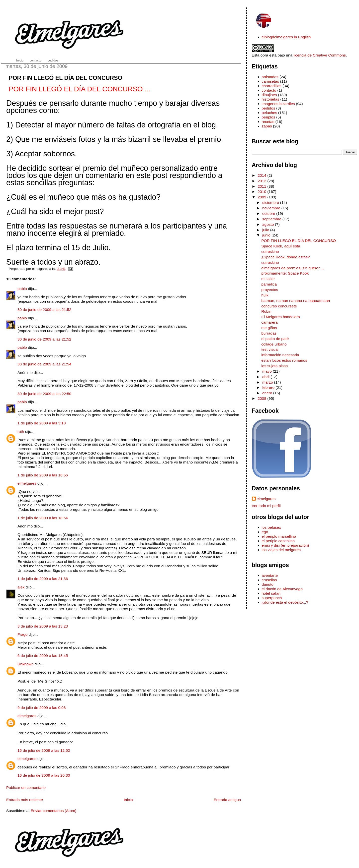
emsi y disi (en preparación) (285, 545)
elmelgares (27, 483)
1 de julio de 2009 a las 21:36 (43, 579)
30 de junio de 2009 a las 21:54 (44, 364)
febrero (269, 387)
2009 (262, 197)
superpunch (272, 598)
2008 (262, 398)
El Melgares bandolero (281, 317)
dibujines (269, 95)
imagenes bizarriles (278, 104)
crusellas (269, 580)
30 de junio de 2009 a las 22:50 (44, 394)
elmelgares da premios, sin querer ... (293, 268)
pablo (22, 289)
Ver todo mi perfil (266, 506)
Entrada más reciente (25, 800)
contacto (269, 90)
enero (268, 393)
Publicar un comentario (26, 787)
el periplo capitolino (278, 541)
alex (21, 587)
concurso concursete (279, 306)
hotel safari (271, 593)
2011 (262, 186)
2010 (262, 192)
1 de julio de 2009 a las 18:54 (43, 518)
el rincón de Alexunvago (282, 589)
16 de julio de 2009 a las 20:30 (44, 775)
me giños (269, 328)
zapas (267, 126)
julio (266, 230)
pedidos (269, 108)
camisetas (270, 81)
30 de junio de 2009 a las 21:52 (44, 310)
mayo (268, 371)
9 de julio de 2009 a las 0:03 (42, 708)
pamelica (269, 284)
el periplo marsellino (279, 536)
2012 (262, 181)
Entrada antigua (227, 800)
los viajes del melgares (281, 550)
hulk (265, 295)
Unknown (26, 664)
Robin (266, 311)
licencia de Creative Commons (320, 55)
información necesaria (280, 355)
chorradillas (272, 86)
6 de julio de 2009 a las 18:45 (43, 656)
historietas (271, 99)
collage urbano (274, 344)
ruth (21, 432)
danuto (268, 584)
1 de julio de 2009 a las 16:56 (43, 475)
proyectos (270, 290)
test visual (270, 349)
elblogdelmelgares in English (286, 37)
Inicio (128, 800)
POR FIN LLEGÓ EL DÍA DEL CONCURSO (66, 78)
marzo (268, 382)
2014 (262, 175)
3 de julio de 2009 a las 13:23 (43, 626)
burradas (269, 333)
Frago (22, 634)
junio (267, 235)
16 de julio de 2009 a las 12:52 (44, 750)
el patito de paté (275, 339)
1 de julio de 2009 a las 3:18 (42, 423)
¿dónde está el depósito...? (285, 602)
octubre (269, 213)
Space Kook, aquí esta (281, 246)
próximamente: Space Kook (285, 273)
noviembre (272, 208)
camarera (269, 322)
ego (265, 532)
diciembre (271, 203)
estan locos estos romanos (284, 360)
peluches (269, 113)
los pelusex (271, 527)
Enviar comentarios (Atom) (53, 811)
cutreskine (270, 252)
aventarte (270, 575)
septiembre (272, 219)
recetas (268, 122)
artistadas (270, 77)
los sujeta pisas (274, 366)
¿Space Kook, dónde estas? (285, 257)
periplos (269, 117)
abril (267, 377)
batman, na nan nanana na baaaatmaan (296, 301)
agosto (269, 224)
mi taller (268, 279)
